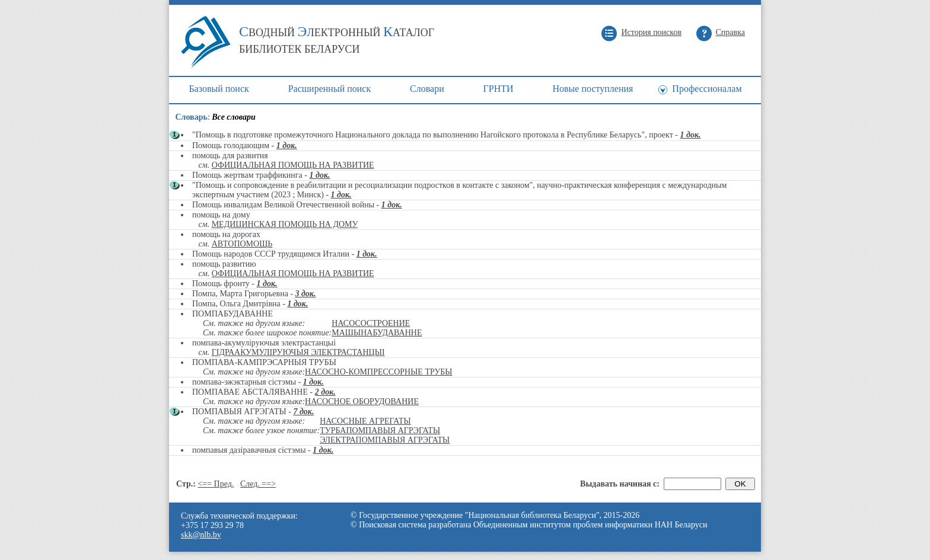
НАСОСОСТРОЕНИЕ (371, 323)
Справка (730, 32)
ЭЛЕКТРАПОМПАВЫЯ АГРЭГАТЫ (385, 440)
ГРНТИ (499, 89)
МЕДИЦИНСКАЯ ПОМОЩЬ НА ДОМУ (285, 224)
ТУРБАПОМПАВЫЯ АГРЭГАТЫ (380, 431)
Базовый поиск (219, 89)
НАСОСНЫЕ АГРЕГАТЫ (365, 421)
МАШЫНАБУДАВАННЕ (377, 333)
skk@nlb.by (201, 535)
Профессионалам (707, 89)
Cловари (427, 89)
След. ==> (258, 484)
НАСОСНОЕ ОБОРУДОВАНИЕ (362, 401)
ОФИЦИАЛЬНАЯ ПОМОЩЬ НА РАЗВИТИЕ (293, 165)
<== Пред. (216, 484)
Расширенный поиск (330, 89)
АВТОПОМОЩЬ (242, 244)
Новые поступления (593, 89)
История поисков (651, 32)
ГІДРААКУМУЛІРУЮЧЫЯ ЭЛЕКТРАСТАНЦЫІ (298, 352)
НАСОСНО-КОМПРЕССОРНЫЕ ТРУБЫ (378, 372)
